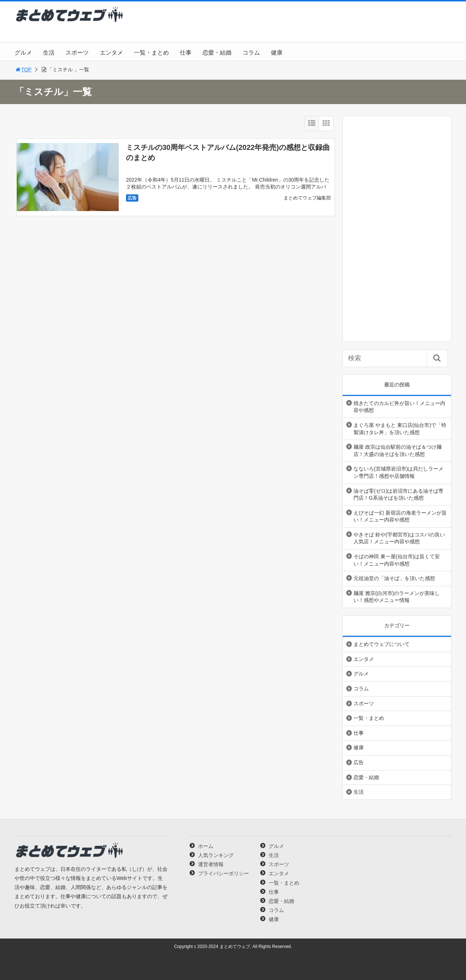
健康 (277, 53)
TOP (23, 70)
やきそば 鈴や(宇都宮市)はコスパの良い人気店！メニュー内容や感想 (399, 538)
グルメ (23, 53)
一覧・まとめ (151, 53)
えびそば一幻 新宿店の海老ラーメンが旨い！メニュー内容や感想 (400, 516)
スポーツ (77, 53)
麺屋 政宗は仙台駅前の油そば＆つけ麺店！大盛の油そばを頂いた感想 (398, 451)
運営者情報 (211, 864)
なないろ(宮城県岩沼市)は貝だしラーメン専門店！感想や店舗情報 (398, 472)
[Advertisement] (397, 229)
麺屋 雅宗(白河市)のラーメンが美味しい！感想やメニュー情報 (397, 597)
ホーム (206, 846)
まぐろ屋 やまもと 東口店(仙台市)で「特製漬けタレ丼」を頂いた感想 (400, 429)
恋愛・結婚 (217, 53)
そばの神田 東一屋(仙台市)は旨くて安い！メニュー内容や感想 (397, 560)
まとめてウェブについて (382, 644)
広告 (132, 198)
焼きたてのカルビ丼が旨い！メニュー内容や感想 (399, 407)
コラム (251, 53)
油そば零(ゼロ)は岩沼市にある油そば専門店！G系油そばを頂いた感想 (398, 495)
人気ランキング (216, 855)
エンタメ (111, 53)
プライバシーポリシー (224, 873)
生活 (49, 53)
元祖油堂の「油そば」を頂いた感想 (394, 578)
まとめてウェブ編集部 (307, 198)
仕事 (186, 53)
